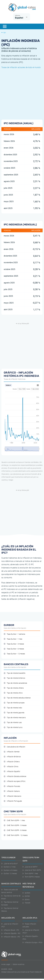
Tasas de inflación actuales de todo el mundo (21, 67)
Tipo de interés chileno (14, 688)
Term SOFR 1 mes (30, 874)
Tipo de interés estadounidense (17, 698)
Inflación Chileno (12, 762)
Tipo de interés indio (13, 708)
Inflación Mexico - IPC (11, 937)
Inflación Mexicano (12, 796)
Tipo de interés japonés (14, 713)
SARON (26, 893)
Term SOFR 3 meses (31, 877)
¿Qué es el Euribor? (10, 864)
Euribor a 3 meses (9, 870)
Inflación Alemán (12, 752)
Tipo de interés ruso (13, 723)
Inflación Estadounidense (15, 776)
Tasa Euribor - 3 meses (14, 644)
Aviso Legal (6, 964)
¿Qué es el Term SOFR (32, 870)
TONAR (26, 903)
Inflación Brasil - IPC (10, 930)
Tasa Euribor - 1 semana (14, 634)
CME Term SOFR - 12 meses (16, 835)
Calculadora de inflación (14, 747)
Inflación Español (12, 772)
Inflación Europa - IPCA (33, 942)
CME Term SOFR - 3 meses (15, 825)
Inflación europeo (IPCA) (15, 781)
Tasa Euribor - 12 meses (14, 654)
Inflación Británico (12, 757)
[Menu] (5, 26)
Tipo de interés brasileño (15, 673)
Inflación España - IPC (11, 933)
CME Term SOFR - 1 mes (14, 820)
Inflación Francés (12, 786)
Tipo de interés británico (14, 678)
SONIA (26, 900)
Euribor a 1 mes (8, 867)
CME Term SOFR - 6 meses (15, 830)
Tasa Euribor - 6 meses (14, 649)
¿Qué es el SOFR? (30, 867)
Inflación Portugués (13, 801)
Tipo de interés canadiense (15, 683)
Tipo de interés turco (13, 727)
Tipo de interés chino (13, 693)
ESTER (26, 896)
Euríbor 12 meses (9, 874)
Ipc (4, 32)
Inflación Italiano (12, 791)
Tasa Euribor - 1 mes (13, 639)
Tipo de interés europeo (14, 703)
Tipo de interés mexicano (15, 718)
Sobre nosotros (18, 964)
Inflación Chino (11, 767)
